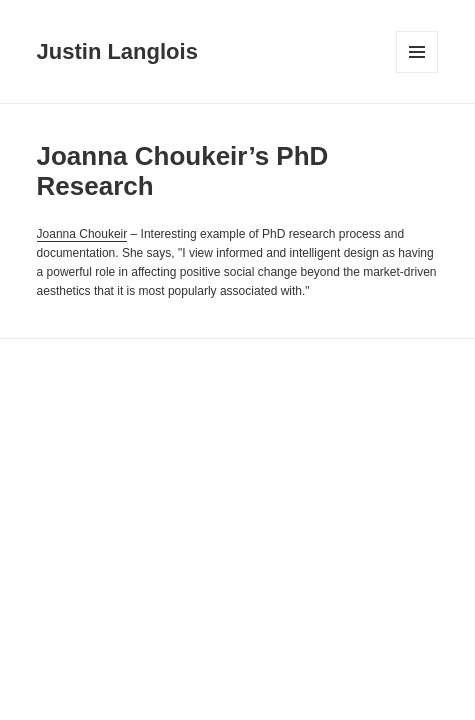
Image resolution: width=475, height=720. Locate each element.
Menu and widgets (417, 72)
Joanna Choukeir (82, 234)
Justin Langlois (117, 51)
